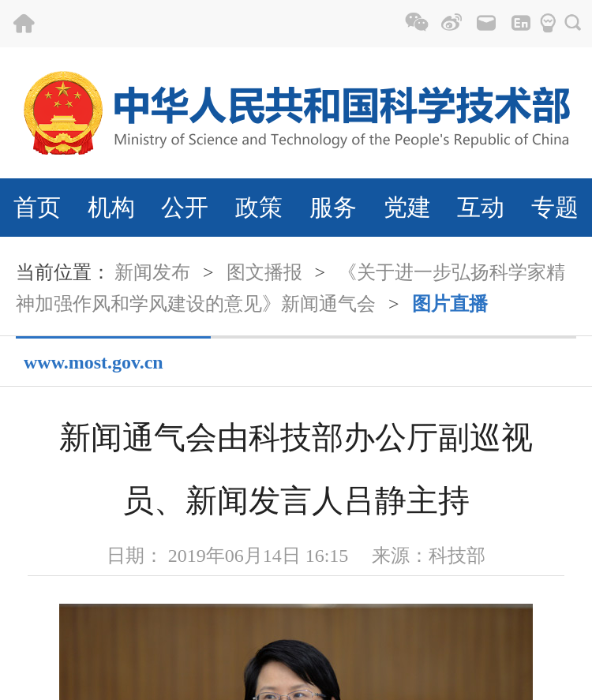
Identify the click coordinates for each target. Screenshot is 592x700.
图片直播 (450, 304)
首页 (37, 207)
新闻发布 (152, 272)
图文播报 (264, 272)
